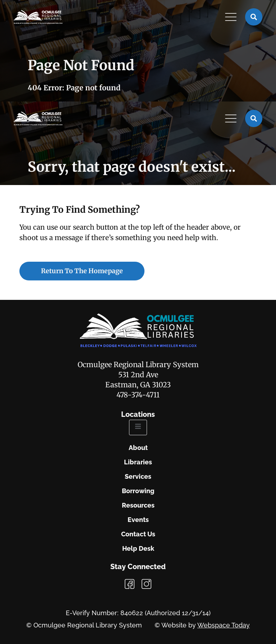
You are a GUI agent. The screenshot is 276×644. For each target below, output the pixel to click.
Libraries (138, 462)
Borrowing (138, 491)
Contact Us (138, 534)
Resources (138, 505)
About (138, 448)
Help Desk (138, 549)
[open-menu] (138, 427)
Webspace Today (224, 625)
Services (138, 477)
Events (138, 520)
